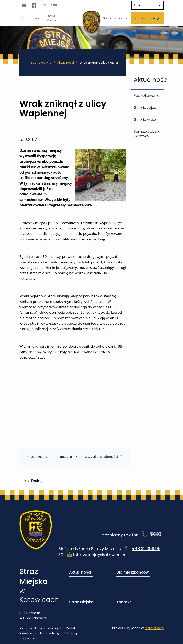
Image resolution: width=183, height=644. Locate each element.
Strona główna (41, 63)
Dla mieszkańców (133, 572)
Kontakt (124, 602)
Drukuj (34, 481)
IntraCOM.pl (155, 628)
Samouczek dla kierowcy (147, 134)
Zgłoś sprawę (147, 18)
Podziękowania (147, 96)
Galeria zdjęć (145, 108)
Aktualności (66, 63)
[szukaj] (159, 5)
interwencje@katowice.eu (100, 555)
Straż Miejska (81, 602)
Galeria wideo (146, 120)
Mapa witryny (50, 633)
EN (44, 5)
